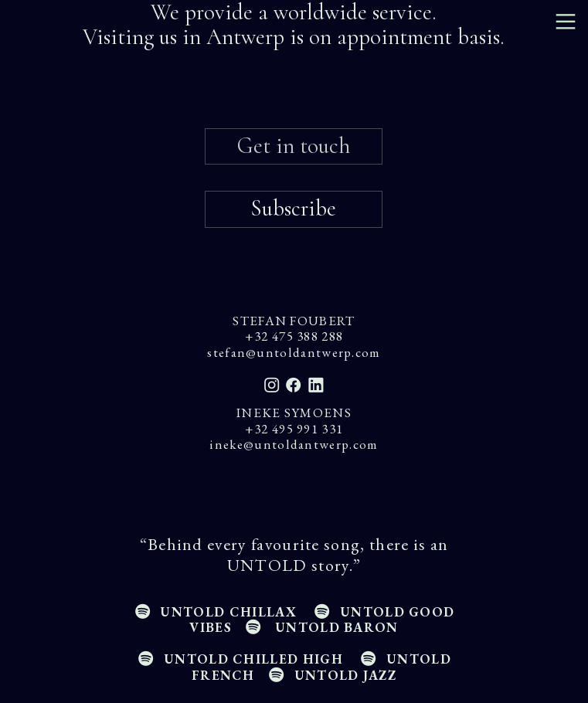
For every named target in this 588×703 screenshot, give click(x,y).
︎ (315, 385)
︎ (294, 385)
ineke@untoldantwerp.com (294, 444)
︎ (272, 385)
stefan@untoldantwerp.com (294, 352)
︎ (566, 22)
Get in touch (294, 146)
